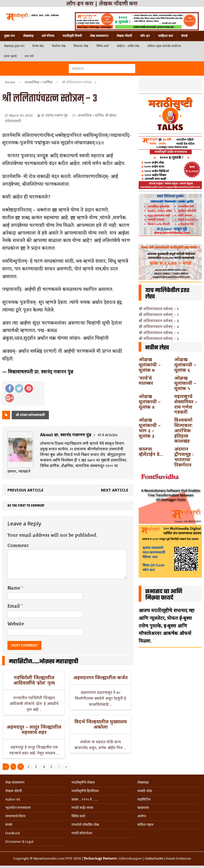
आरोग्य (142, 816)
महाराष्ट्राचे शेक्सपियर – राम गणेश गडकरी (186, 404)
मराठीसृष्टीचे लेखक (83, 782)
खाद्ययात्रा (143, 808)
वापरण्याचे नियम (15, 816)
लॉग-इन (145, 36)
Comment (18, 546)
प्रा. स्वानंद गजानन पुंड (54, 116)
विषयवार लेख (81, 46)
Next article (115, 490)
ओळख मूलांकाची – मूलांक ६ (185, 365)
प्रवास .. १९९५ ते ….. (84, 799)
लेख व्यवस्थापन (99, 36)
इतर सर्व (29, 56)
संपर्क (184, 36)
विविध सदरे (103, 46)
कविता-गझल (145, 825)
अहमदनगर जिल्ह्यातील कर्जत (101, 677)
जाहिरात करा (165, 36)
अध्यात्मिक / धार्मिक (91, 116)
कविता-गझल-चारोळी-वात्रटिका (164, 46)
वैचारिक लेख (59, 46)
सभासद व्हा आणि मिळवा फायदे (164, 595)
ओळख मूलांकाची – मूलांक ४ (150, 401)
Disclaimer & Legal (19, 842)
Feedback (13, 833)
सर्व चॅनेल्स (48, 36)
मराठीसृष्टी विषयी (72, 36)
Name (14, 588)
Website (16, 624)
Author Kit (13, 799)
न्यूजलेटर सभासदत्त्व (18, 808)
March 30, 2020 (21, 116)
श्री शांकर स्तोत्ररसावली (30, 415)
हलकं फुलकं (10, 56)
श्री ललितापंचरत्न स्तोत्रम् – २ (159, 315)
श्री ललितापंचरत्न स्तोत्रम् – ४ (159, 326)
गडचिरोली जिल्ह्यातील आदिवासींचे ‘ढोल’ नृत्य (34, 680)
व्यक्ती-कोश (145, 791)
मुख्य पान (9, 36)
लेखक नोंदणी (124, 36)
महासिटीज (144, 799)
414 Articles (108, 435)
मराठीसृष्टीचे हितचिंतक (85, 791)
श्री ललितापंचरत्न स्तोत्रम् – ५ (159, 333)
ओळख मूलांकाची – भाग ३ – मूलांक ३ (150, 428)
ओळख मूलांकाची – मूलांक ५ (185, 383)
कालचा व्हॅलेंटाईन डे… (151, 451)
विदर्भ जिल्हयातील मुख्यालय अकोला (101, 724)
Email (14, 606)
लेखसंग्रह (28, 36)
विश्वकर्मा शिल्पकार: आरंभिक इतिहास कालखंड (183, 430)
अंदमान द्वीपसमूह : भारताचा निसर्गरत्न (184, 457)
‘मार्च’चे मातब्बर (146, 380)
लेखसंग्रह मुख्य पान (14, 46)
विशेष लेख (38, 46)
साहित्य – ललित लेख (128, 46)
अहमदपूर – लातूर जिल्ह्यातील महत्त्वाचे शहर (34, 729)
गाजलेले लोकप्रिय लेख (85, 825)
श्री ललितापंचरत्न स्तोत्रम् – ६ (159, 338)
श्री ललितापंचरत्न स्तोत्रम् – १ (159, 309)
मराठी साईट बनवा (82, 808)
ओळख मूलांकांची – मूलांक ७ (150, 365)
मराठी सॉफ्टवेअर (82, 833)
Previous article (25, 490)
